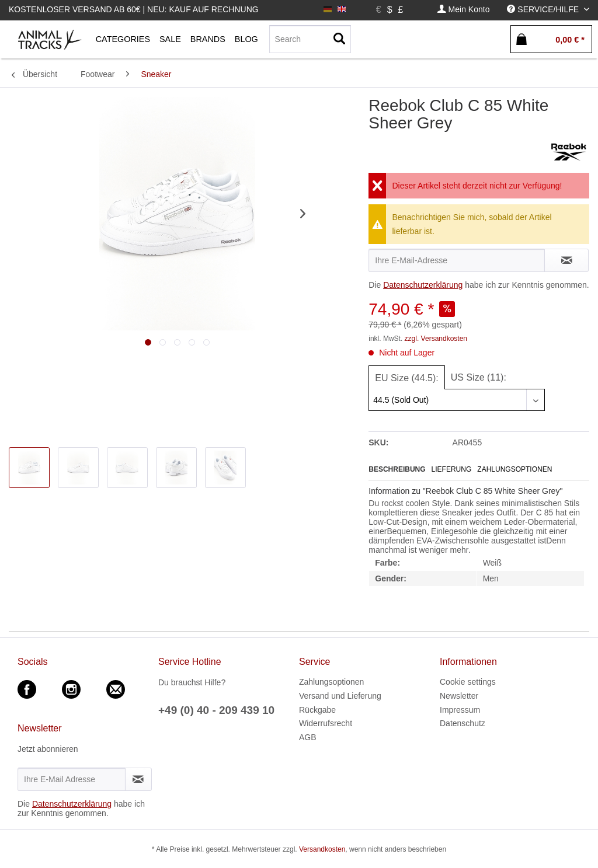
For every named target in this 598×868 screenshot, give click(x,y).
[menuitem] (464, 10)
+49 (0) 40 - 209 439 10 (216, 710)
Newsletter (459, 696)
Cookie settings (468, 682)
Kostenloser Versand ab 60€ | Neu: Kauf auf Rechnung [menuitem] (134, 9)
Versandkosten (322, 849)
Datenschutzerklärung (423, 285)
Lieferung (452, 469)
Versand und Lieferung (340, 696)
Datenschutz (463, 723)
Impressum (460, 710)
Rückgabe (317, 710)
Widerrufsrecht (326, 723)
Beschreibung (397, 469)
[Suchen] (339, 39)
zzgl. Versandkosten (436, 339)
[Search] (310, 39)
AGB (308, 737)
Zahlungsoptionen (514, 469)
